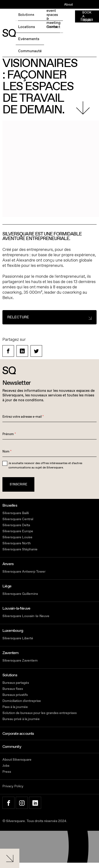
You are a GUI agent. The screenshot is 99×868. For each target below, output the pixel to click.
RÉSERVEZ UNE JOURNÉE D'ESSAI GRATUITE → (28, 20)
